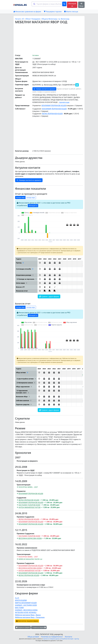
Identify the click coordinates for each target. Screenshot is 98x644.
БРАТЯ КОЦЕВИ (21, 600)
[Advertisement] (57, 39)
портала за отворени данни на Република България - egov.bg (61, 639)
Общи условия (33, 637)
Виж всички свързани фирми (27, 621)
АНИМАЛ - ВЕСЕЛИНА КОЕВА (26, 610)
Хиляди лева (20, 197)
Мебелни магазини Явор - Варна (28, 615)
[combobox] (47, 4)
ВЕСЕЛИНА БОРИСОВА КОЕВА (30, 538)
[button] (40, 264)
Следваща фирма (39, 627)
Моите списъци (71, 12)
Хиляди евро (31, 197)
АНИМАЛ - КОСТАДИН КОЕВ (26, 605)
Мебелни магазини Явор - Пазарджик (30, 617)
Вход (81, 5)
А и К (17, 598)
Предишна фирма (23, 627)
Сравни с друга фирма (49, 296)
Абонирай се (72, 5)
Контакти (68, 637)
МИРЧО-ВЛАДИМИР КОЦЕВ (26, 603)
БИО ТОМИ (19, 608)
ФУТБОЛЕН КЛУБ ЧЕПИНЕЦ (26, 612)
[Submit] (34, 4)
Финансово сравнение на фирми (27, 12)
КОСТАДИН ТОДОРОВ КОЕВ (29, 505)
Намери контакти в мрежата (44, 89)
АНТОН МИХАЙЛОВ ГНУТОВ (30, 507)
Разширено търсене (53, 12)
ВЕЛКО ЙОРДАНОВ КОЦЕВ (52, 114)
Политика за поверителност (52, 637)
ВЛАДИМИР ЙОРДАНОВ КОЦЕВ (54, 106)
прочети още (64, 102)
